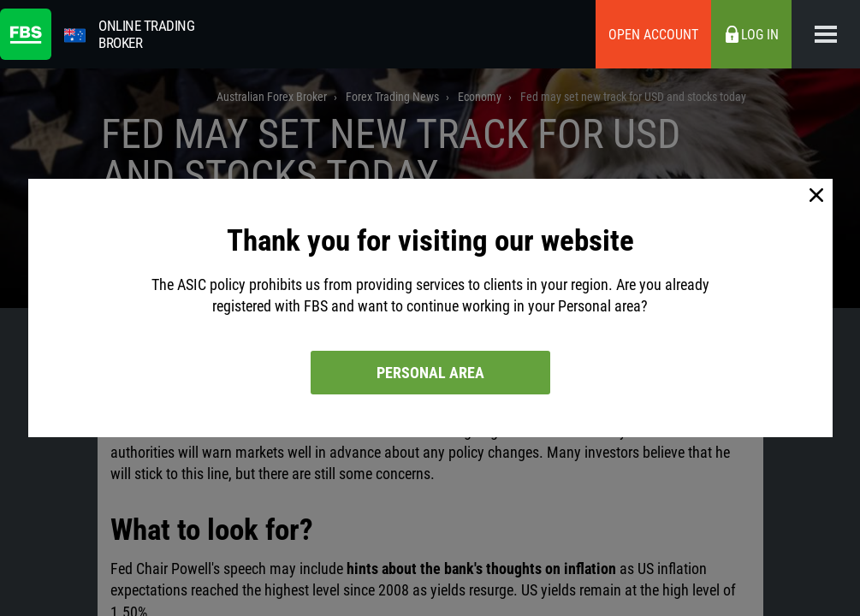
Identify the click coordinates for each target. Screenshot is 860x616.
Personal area (430, 373)
